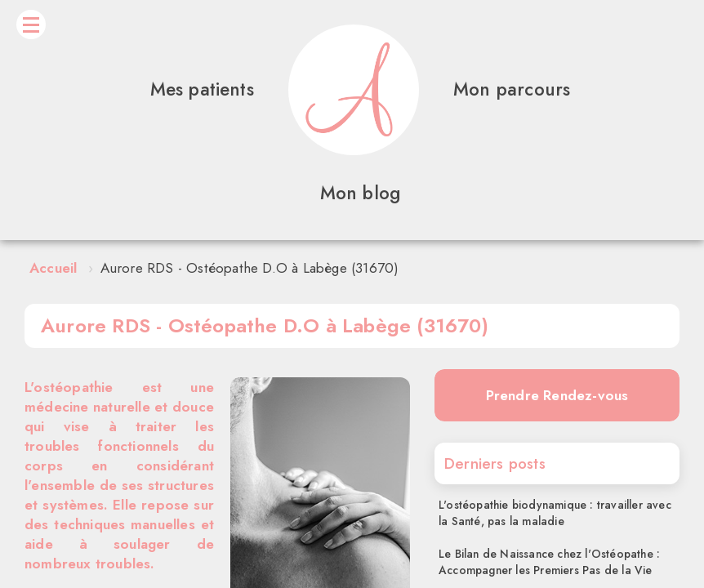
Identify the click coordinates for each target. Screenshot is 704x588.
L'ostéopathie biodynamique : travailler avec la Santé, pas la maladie (555, 513)
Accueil (53, 268)
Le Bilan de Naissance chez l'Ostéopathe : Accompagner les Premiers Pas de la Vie (549, 562)
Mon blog (361, 193)
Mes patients (202, 89)
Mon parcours (512, 89)
